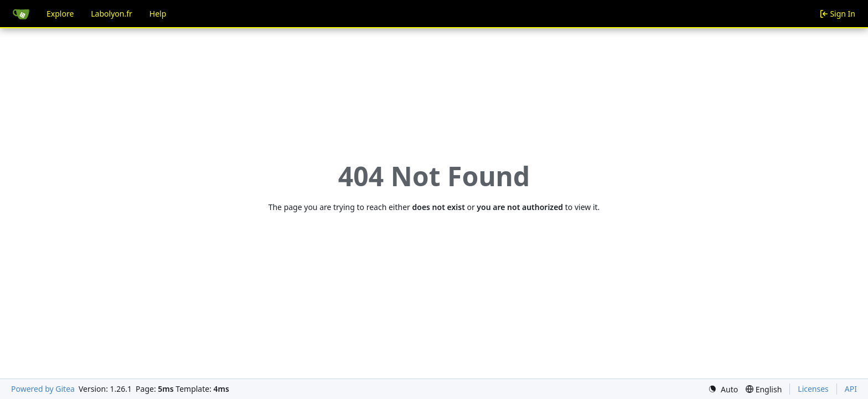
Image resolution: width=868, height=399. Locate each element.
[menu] (723, 389)
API (851, 389)
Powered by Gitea (43, 389)
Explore (60, 14)
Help (158, 14)
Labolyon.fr (112, 14)
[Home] (21, 14)
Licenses (813, 389)
